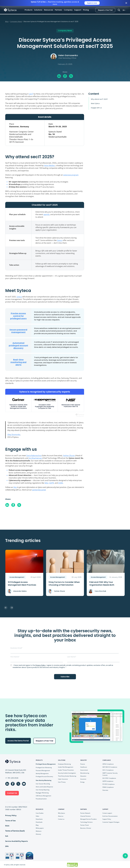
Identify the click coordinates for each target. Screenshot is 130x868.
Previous (6, 607)
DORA (61, 483)
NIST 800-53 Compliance (110, 767)
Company (68, 10)
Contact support (107, 813)
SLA (7, 836)
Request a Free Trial (105, 10)
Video (37, 816)
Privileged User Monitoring (44, 767)
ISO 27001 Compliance (109, 778)
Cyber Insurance (63, 779)
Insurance (83, 779)
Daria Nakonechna (34, 455)
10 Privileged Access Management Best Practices (22, 583)
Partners (58, 10)
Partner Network (85, 813)
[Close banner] (126, 3)
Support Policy (107, 819)
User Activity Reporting (43, 789)
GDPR (52, 483)
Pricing (86, 10)
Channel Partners (86, 816)
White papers (40, 828)
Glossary (38, 834)
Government (84, 770)
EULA (7, 825)
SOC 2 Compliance (108, 770)
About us (61, 816)
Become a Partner (86, 828)
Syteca (60, 240)
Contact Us (12, 793)
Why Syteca (61, 813)
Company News (16, 21)
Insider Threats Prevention (66, 770)
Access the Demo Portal (18, 740)
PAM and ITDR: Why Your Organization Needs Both (102, 583)
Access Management (17, 577)
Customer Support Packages (111, 822)
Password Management (43, 770)
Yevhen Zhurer (69, 455)
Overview (105, 790)
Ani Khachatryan (35, 458)
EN (124, 10)
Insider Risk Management (66, 767)
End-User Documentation (110, 816)
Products (29, 10)
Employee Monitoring (64, 764)
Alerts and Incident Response (44, 786)
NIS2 (46, 483)
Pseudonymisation (41, 798)
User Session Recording (43, 783)
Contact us (61, 819)
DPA (7, 846)
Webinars (39, 831)
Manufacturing (85, 773)
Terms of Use (10, 820)
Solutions (38, 10)
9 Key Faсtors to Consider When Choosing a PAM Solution (64, 583)
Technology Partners (86, 822)
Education (83, 776)
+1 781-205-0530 (12, 778)
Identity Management (42, 773)
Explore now (92, 3)
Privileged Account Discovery (44, 776)
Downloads (39, 822)
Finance (83, 764)
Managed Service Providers (89, 819)
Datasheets (39, 819)
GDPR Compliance (108, 781)
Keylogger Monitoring (42, 792)
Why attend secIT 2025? (99, 99)
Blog (7, 21)
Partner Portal (84, 825)
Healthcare (84, 767)
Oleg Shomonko (14, 434)
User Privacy (62, 782)
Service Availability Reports (16, 841)
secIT (31, 94)
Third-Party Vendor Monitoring (67, 776)
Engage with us (96, 107)
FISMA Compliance (108, 787)
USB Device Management (43, 795)
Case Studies (40, 813)
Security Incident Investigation (67, 773)
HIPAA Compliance (108, 764)
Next (12, 607)
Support (78, 10)
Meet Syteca (95, 103)
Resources (49, 10)
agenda (46, 214)
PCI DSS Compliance (109, 784)
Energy (82, 782)
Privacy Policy (40, 665)
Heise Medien (49, 165)
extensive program (71, 175)
